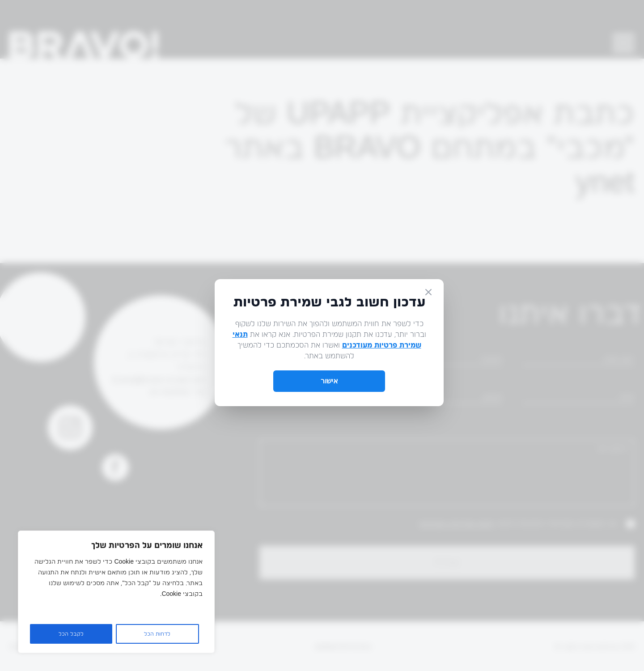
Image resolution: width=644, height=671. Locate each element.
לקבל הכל (71, 634)
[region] (116, 592)
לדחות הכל (157, 634)
